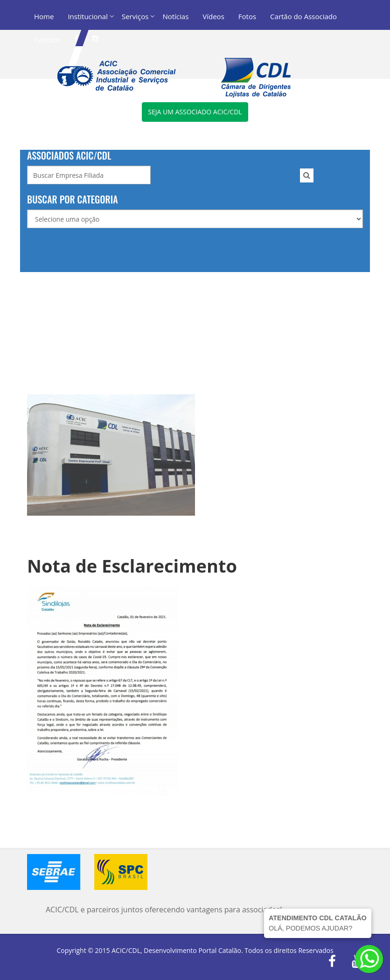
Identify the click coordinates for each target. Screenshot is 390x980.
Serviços (135, 16)
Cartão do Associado (303, 16)
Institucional (88, 16)
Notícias (175, 16)
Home (44, 16)
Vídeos (213, 16)
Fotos (247, 16)
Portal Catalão (220, 950)
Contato (47, 40)
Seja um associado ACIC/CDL (195, 112)
